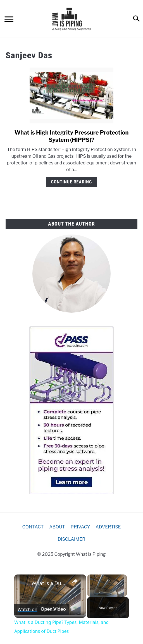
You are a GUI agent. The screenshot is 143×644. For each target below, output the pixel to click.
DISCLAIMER (72, 539)
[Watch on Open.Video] (42, 609)
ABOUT (57, 527)
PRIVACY (80, 527)
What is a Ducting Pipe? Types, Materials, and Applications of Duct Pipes (49, 583)
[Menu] (9, 20)
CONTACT (33, 527)
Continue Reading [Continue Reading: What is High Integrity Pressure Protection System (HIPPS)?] (72, 182)
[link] (23, 583)
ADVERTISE (108, 527)
